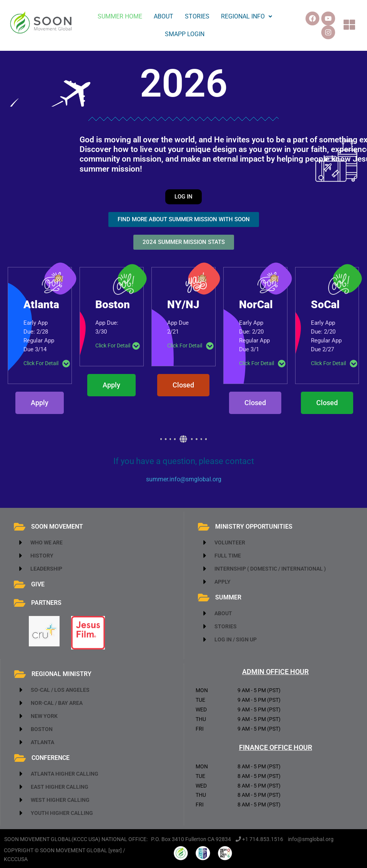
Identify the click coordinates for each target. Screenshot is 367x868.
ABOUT (164, 16)
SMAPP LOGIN (185, 34)
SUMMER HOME (120, 16)
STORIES (197, 16)
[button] (247, 17)
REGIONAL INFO (247, 16)
